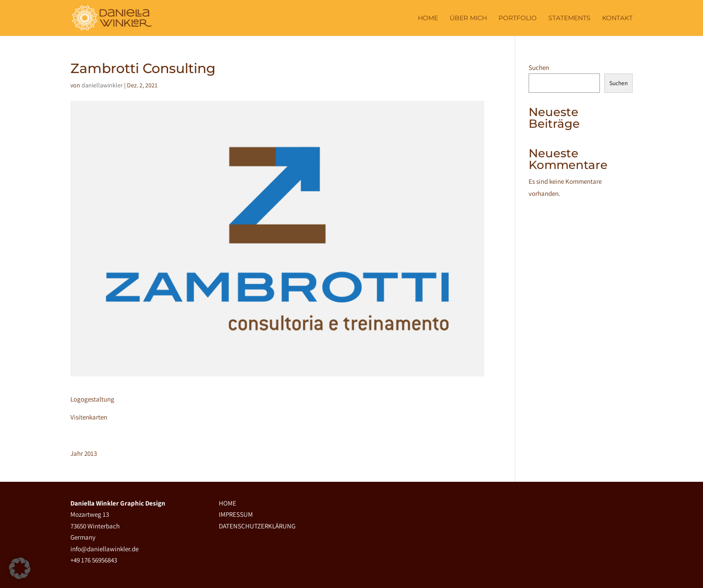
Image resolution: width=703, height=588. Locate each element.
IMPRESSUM (236, 514)
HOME (228, 503)
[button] (20, 568)
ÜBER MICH (468, 18)
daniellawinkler (102, 85)
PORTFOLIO (518, 18)
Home (428, 18)
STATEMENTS (569, 18)
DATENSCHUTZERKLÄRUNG (257, 526)
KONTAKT (617, 18)
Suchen (539, 67)
